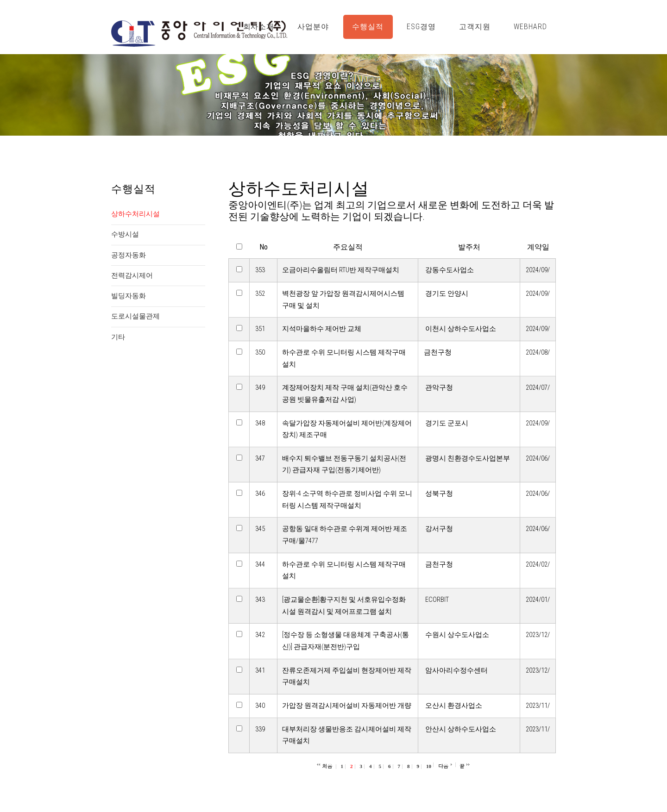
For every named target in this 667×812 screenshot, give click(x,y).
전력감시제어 (132, 275)
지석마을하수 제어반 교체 (322, 329)
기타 (118, 337)
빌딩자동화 (129, 296)
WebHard (530, 27)
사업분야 (313, 27)
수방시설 (125, 234)
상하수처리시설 (135, 214)
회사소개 (259, 27)
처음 (327, 766)
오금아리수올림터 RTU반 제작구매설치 (341, 270)
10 (429, 766)
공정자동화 (129, 255)
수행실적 (368, 27)
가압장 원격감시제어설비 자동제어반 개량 (347, 706)
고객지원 (475, 27)
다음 (443, 766)
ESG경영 (421, 27)
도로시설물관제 (135, 316)
